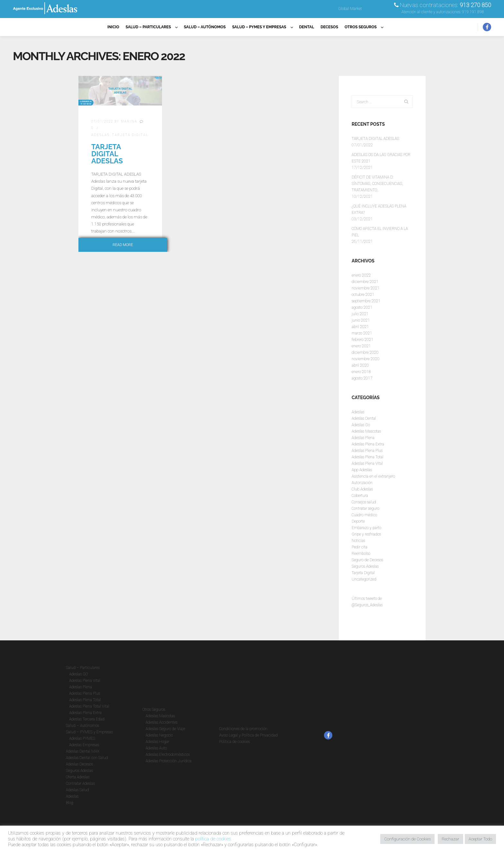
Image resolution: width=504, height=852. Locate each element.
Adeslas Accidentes (162, 722)
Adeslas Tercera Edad (87, 719)
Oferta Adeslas (78, 777)
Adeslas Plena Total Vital (89, 706)
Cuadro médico (364, 515)
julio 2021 (360, 314)
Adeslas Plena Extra (368, 444)
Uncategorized (364, 579)
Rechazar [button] (450, 839)
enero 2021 (361, 346)
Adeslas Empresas (84, 745)
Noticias (358, 541)
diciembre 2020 (365, 353)
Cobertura (360, 496)
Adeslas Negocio (159, 735)
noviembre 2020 (366, 359)
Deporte (358, 521)
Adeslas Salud (77, 790)
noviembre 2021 (366, 288)
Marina (129, 121)
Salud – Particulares (83, 668)
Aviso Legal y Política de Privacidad (248, 735)
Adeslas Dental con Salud (87, 758)
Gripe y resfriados (366, 534)
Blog (70, 803)
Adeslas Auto (156, 748)
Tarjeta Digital (130, 135)
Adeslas (100, 135)
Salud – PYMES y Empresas (89, 732)
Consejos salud (364, 502)
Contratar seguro (365, 508)
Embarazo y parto (366, 528)
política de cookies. (214, 839)
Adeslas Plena (363, 438)
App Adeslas (362, 470)
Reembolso (361, 554)
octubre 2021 (363, 295)
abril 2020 (360, 365)
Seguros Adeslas (365, 566)
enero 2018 (361, 372)
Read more (123, 245)
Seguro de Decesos (367, 560)
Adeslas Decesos (79, 764)
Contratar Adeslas (80, 783)
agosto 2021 (362, 307)
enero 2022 (361, 275)
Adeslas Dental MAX (83, 751)
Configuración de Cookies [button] (407, 839)
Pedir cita (360, 547)
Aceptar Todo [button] (480, 839)
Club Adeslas (362, 489)
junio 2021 (361, 320)
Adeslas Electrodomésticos (168, 755)
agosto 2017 (362, 378)
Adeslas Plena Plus (367, 451)
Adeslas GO (78, 674)
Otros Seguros (154, 710)
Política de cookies (234, 742)
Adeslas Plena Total (368, 457)
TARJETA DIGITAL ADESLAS (107, 154)
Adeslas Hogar (157, 742)
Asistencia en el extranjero (373, 476)
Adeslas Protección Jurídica (169, 761)
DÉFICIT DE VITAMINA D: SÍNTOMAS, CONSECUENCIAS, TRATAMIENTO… (377, 184)
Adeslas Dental (364, 418)
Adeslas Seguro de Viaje (165, 729)
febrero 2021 (363, 340)
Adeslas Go (361, 425)
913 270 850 (475, 5)
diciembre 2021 (365, 282)
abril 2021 (360, 327)
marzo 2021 (362, 333)
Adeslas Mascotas (366, 431)
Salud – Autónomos (82, 726)
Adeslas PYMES (82, 738)
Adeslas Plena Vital (367, 463)
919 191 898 (473, 12)
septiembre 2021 (366, 301)
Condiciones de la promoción (243, 729)
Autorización (362, 483)
